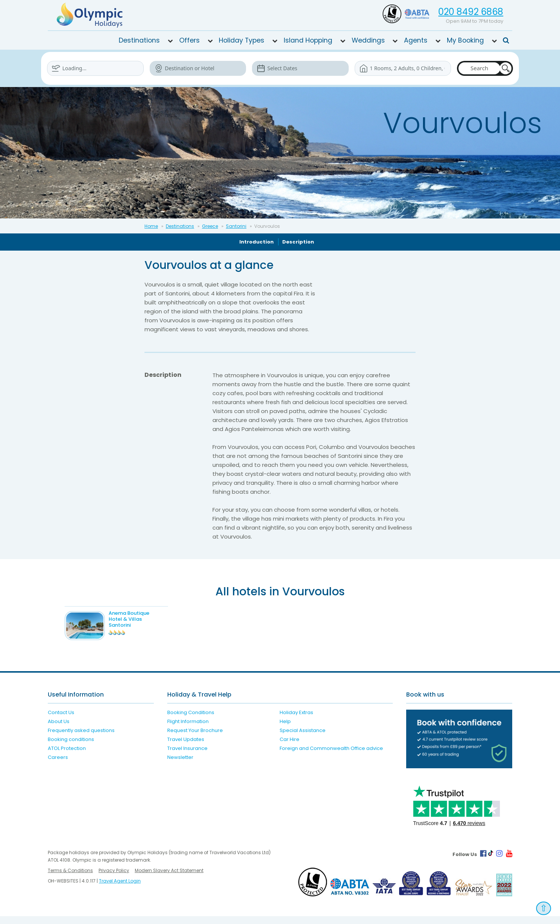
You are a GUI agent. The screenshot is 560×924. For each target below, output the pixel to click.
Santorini (236, 226)
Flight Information (188, 729)
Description (298, 242)
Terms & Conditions (70, 878)
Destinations (139, 40)
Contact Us (61, 720)
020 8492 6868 (471, 12)
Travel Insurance (187, 756)
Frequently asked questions (81, 738)
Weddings (368, 40)
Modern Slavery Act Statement (169, 878)
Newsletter (180, 765)
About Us (59, 729)
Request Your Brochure (195, 738)
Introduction (256, 242)
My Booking (465, 40)
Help (285, 729)
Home (151, 226)
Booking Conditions (191, 720)
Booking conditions (71, 747)
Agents (416, 40)
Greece (210, 226)
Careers (58, 765)
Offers (189, 40)
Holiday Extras (296, 720)
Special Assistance (303, 738)
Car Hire (290, 747)
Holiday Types (242, 40)
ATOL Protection (67, 756)
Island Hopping (308, 40)
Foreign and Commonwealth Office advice (331, 756)
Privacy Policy (114, 878)
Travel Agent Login (120, 889)
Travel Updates (186, 747)
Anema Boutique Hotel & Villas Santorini (140, 619)
